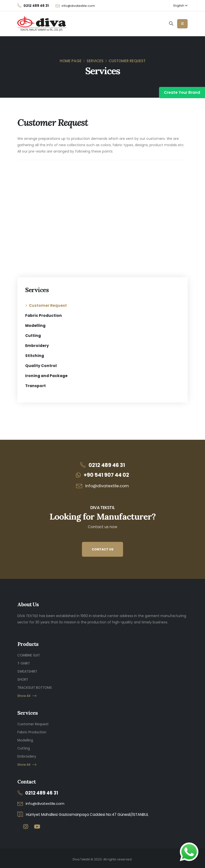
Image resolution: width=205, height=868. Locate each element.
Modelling (35, 326)
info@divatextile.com (78, 6)
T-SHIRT (24, 663)
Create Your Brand (182, 92)
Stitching (35, 356)
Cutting (33, 336)
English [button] (181, 6)
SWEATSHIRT (28, 671)
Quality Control (41, 366)
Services (95, 61)
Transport (35, 386)
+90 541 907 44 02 (106, 475)
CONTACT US (103, 549)
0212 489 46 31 (107, 465)
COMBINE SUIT (29, 655)
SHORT (23, 679)
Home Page (71, 61)
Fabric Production (44, 315)
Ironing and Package (46, 376)
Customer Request (48, 305)
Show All (27, 695)
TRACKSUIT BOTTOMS (35, 687)
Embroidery (37, 346)
